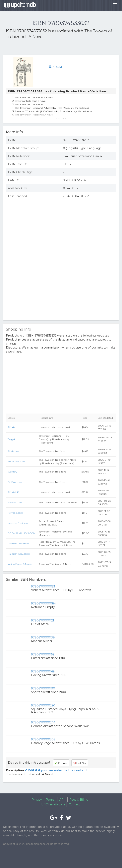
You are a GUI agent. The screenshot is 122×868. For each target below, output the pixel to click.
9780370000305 (43, 739)
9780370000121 (43, 620)
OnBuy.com (15, 482)
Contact (74, 804)
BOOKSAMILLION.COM (22, 533)
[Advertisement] (52, 48)
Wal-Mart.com (16, 502)
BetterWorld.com (17, 461)
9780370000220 (43, 705)
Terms (50, 800)
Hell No (80, 763)
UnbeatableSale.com (19, 543)
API (62, 800)
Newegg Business (18, 523)
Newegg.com (15, 513)
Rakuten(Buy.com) (19, 554)
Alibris (11, 427)
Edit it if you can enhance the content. (56, 770)
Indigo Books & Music (20, 564)
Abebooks (13, 451)
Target (11, 439)
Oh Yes (61, 763)
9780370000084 (43, 603)
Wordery (12, 472)
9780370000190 (43, 688)
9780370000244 (43, 722)
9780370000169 (43, 671)
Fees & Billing (79, 800)
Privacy (37, 800)
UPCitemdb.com (53, 804)
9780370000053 (43, 586)
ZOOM (55, 67)
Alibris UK (13, 492)
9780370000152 (43, 654)
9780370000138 (43, 637)
